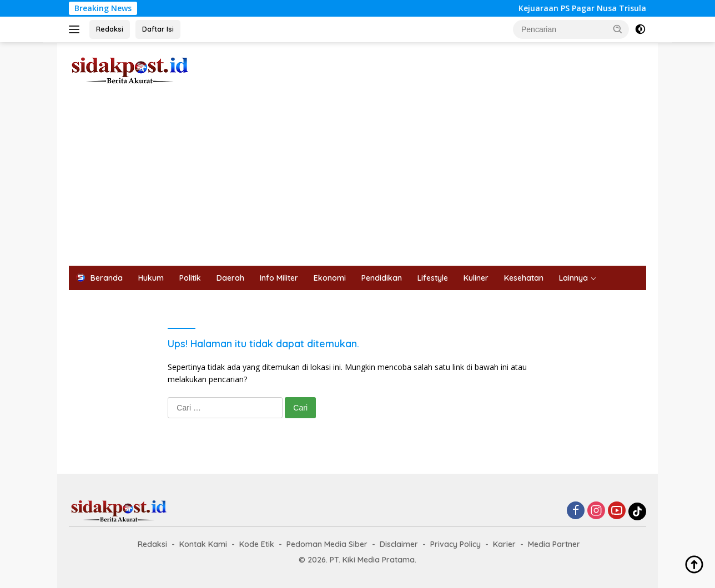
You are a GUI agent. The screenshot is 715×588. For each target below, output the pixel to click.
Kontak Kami (203, 544)
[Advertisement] (357, 183)
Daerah (230, 278)
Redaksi (110, 29)
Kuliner (476, 278)
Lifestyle (433, 278)
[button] (618, 29)
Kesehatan (524, 278)
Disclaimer (399, 544)
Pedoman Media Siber (327, 544)
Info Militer (279, 278)
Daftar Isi (158, 29)
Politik (190, 278)
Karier (504, 544)
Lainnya (573, 278)
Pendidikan (382, 278)
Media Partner (554, 544)
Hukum (151, 278)
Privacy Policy (455, 544)
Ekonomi (330, 278)
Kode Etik (257, 544)
